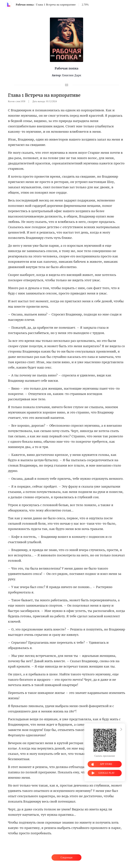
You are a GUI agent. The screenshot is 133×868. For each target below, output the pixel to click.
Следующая (66, 858)
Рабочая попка (25, 5)
